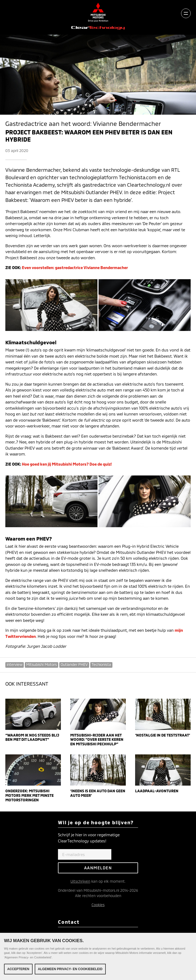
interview (15, 664)
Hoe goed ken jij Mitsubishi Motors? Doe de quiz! (67, 464)
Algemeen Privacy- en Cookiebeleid (70, 969)
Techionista (101, 664)
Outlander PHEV (74, 664)
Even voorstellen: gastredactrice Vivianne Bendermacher (75, 267)
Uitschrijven (80, 881)
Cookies (98, 905)
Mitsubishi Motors (42, 664)
